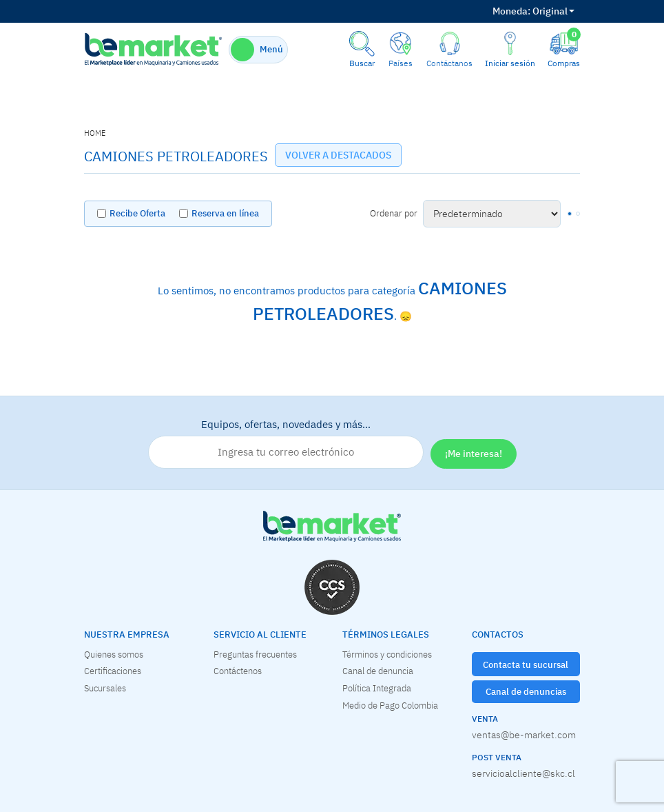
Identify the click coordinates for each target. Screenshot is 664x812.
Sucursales (105, 688)
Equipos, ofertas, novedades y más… (286, 443)
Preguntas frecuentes (255, 654)
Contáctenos (238, 671)
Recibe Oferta (137, 213)
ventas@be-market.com (524, 735)
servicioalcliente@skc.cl (523, 773)
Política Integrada (377, 688)
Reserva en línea (225, 213)
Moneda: (511, 11)
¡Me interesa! (474, 454)
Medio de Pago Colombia (390, 705)
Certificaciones (113, 671)
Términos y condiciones (387, 654)
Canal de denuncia (378, 671)
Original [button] (533, 11)
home (95, 133)
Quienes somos (114, 654)
